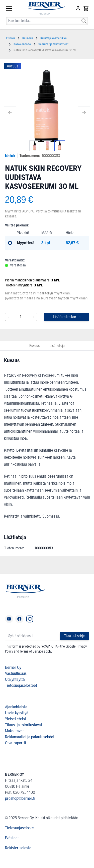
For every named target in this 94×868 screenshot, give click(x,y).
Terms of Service (31, 651)
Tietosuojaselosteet (21, 685)
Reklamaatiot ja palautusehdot (30, 737)
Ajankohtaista (16, 707)
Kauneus (28, 38)
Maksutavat (14, 731)
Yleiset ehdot (16, 719)
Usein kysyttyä (17, 713)
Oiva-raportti (16, 743)
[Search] (84, 17)
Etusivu (10, 38)
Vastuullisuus (16, 673)
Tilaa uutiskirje (74, 636)
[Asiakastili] (78, 8)
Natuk (10, 156)
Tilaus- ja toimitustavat (24, 725)
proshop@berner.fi (20, 798)
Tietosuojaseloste (19, 828)
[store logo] (44, 9)
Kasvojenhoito (22, 44)
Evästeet (12, 838)
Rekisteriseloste (18, 848)
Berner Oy (13, 667)
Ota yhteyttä (15, 679)
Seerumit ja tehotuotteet (53, 44)
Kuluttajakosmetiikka (54, 38)
